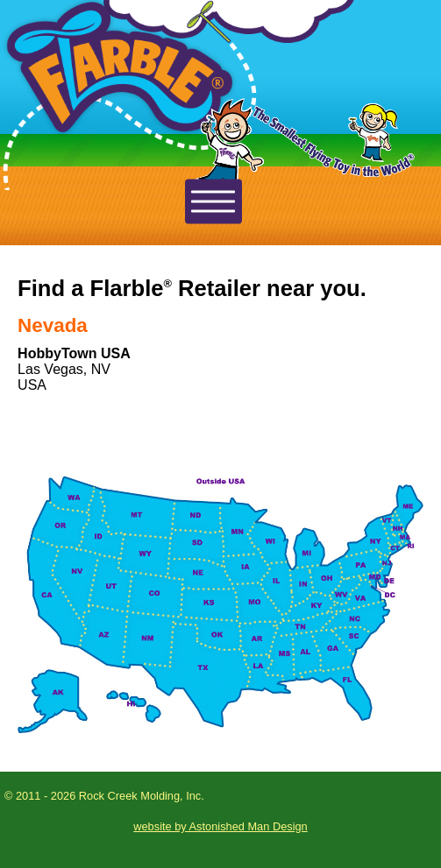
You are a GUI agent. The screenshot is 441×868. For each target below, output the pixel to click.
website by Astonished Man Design (220, 826)
